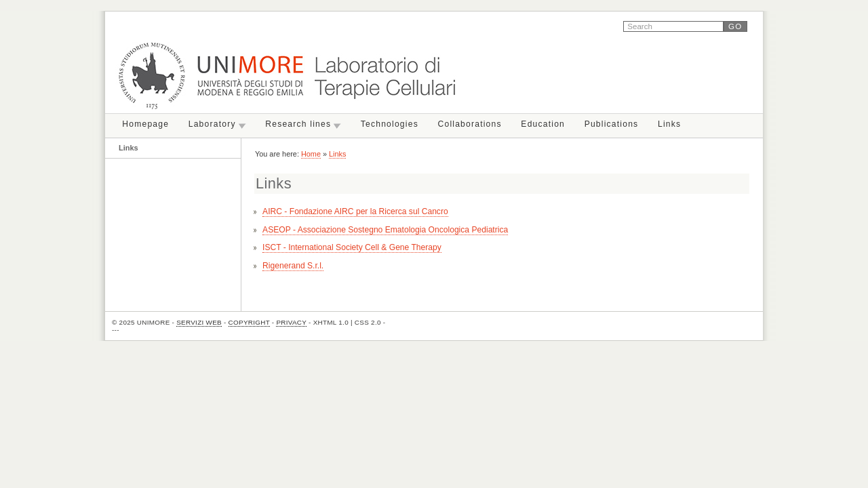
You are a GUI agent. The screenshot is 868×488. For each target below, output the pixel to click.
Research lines (298, 124)
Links (669, 124)
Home (311, 154)
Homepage (145, 124)
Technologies (390, 124)
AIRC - (355, 211)
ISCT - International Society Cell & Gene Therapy (352, 247)
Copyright (249, 322)
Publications (612, 124)
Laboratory (212, 124)
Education (543, 124)
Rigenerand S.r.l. (293, 266)
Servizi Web (199, 322)
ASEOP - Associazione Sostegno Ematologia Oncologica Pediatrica (385, 230)
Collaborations (470, 124)
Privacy (291, 322)
